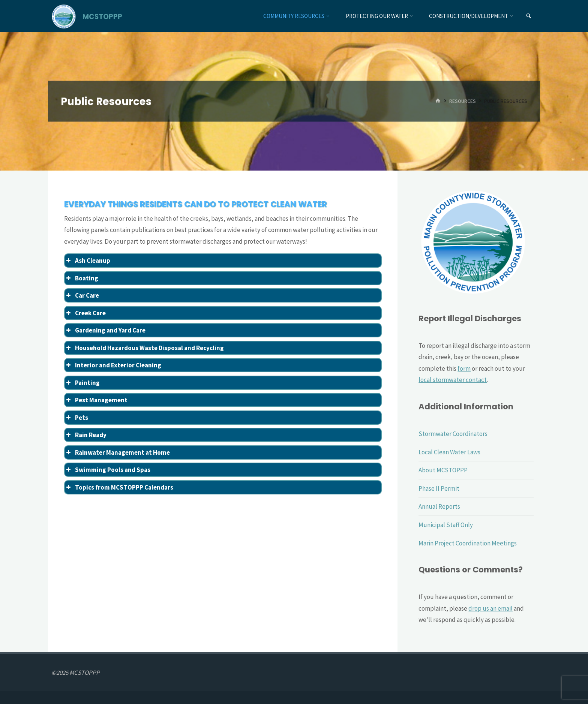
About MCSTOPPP (443, 470)
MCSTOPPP (102, 16)
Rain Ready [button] (86, 435)
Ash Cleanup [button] (88, 261)
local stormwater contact (453, 380)
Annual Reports (439, 506)
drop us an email (490, 608)
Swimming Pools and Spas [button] (108, 470)
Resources (463, 101)
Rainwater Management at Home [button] (117, 452)
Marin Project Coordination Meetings (468, 543)
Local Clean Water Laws (449, 452)
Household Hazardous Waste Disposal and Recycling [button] (144, 348)
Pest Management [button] (96, 400)
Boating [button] (82, 278)
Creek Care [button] (85, 313)
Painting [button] (82, 383)
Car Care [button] (82, 295)
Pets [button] (76, 418)
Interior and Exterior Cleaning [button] (113, 365)
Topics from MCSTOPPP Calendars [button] (119, 487)
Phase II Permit (439, 488)
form (464, 368)
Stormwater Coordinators (453, 434)
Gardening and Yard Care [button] (105, 330)
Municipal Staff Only (446, 525)
